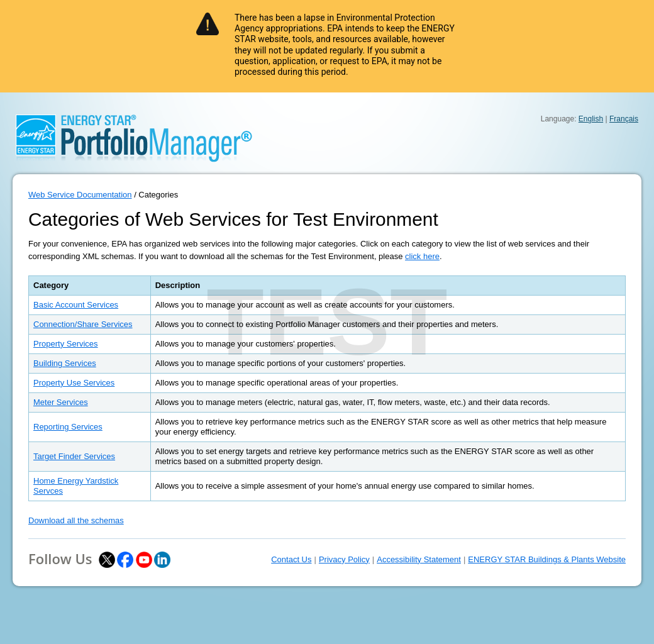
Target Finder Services (74, 456)
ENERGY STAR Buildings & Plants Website (547, 559)
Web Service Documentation (80, 195)
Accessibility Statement (419, 559)
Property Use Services (74, 383)
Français (624, 119)
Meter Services (61, 402)
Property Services (66, 344)
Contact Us (291, 559)
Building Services (65, 363)
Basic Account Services (76, 305)
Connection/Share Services (83, 324)
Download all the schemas (76, 520)
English (591, 119)
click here (422, 256)
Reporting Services (68, 427)
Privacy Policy (344, 559)
